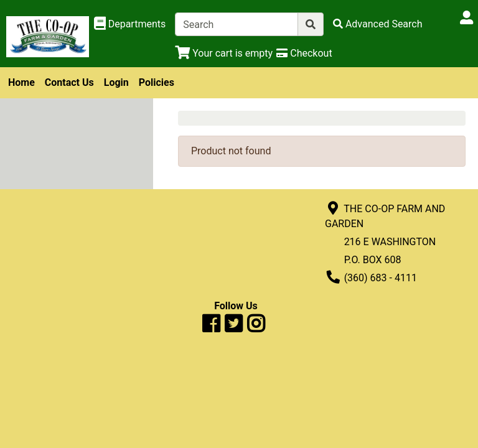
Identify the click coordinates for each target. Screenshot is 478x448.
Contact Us (69, 82)
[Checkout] (304, 53)
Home (21, 82)
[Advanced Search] (378, 24)
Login (116, 82)
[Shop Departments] (130, 24)
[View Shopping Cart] (224, 53)
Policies (157, 82)
